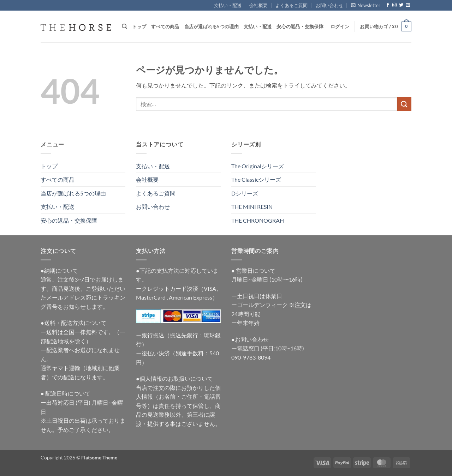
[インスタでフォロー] (394, 5)
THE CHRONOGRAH (258, 220)
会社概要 (258, 5)
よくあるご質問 (292, 5)
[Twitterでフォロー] (401, 5)
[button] (366, 5)
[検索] (124, 26)
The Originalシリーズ (258, 166)
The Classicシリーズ (256, 179)
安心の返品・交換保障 (300, 26)
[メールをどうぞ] (408, 5)
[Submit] (404, 104)
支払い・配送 (228, 5)
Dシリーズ (245, 193)
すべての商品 (165, 26)
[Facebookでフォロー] (388, 5)
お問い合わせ (329, 5)
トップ (139, 26)
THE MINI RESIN (252, 207)
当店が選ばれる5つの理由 (212, 26)
